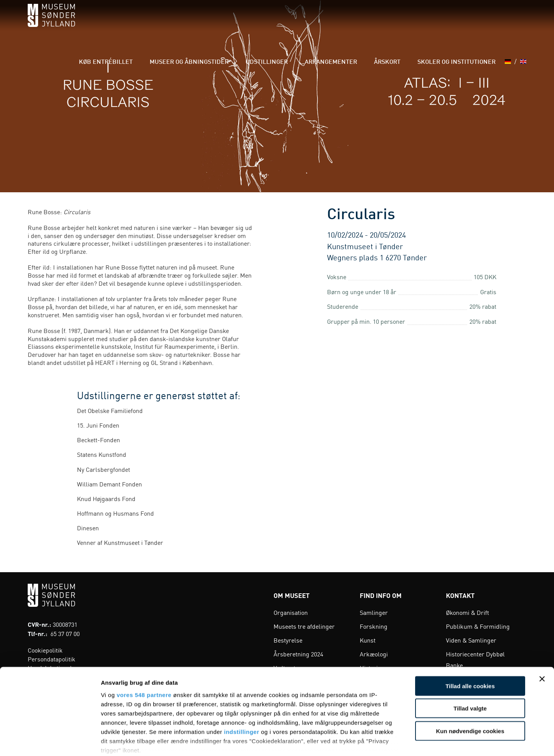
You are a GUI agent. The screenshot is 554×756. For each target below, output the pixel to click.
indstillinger (242, 683)
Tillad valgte (470, 660)
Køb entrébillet (163, 23)
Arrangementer (354, 23)
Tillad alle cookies (470, 637)
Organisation (291, 612)
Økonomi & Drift (467, 612)
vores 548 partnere (144, 646)
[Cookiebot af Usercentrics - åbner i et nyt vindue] (50, 741)
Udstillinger (300, 23)
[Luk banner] (542, 630)
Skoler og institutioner (459, 23)
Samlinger (374, 612)
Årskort (400, 23)
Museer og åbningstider (234, 23)
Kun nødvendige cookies (470, 682)
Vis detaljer (400, 741)
